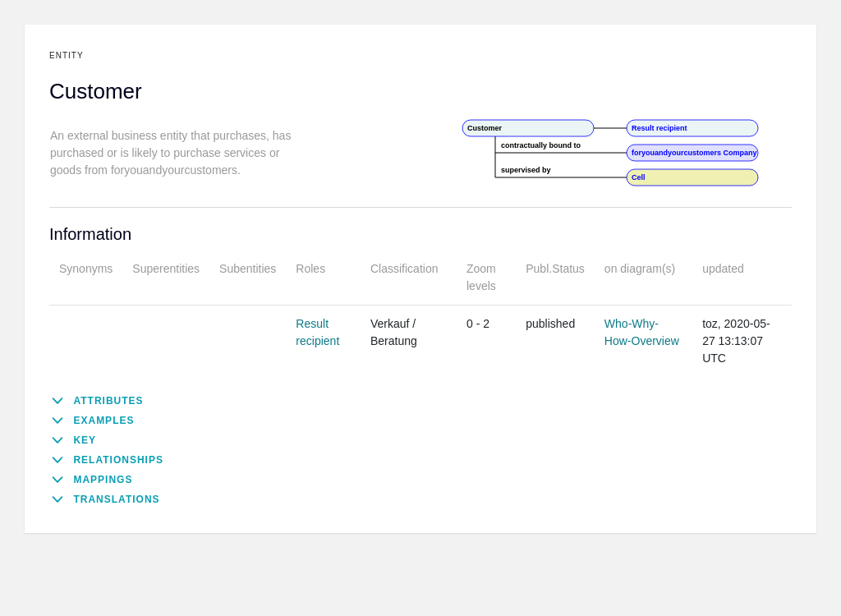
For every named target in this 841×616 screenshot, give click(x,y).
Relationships (118, 460)
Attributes (108, 401)
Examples (103, 421)
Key (85, 440)
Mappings (103, 480)
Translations (116, 499)
